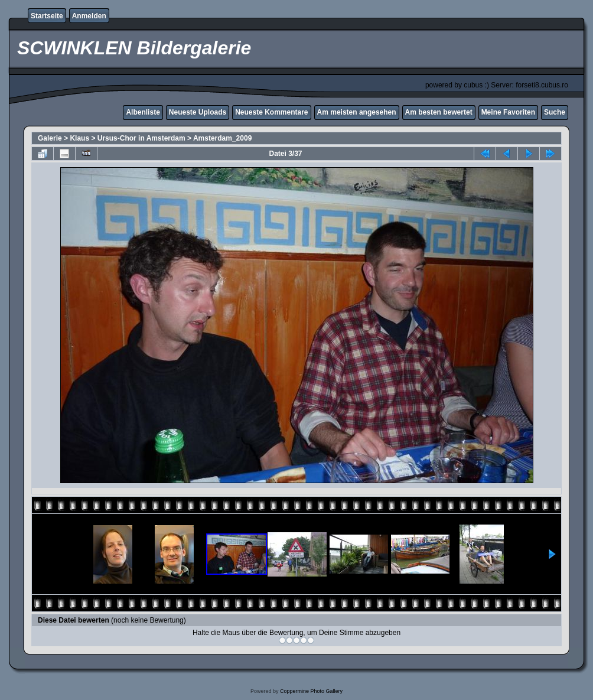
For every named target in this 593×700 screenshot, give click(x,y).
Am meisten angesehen (357, 112)
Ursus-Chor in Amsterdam (141, 138)
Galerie (50, 138)
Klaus (79, 138)
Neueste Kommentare (271, 112)
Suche (555, 112)
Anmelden (89, 16)
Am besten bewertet (439, 112)
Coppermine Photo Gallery (311, 691)
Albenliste (143, 112)
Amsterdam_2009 (222, 138)
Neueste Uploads (198, 112)
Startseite (47, 16)
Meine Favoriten (508, 112)
